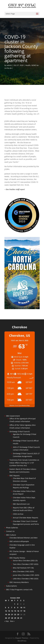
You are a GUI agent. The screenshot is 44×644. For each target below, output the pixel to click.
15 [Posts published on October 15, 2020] (15, 611)
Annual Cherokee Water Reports (26, 518)
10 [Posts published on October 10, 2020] (21, 608)
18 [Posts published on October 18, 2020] (24, 611)
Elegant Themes (22, 638)
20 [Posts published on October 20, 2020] (9, 614)
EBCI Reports (15, 476)
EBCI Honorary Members (19, 582)
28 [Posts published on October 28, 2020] (12, 618)
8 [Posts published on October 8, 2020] (15, 608)
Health (28, 65)
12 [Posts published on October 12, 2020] (6, 611)
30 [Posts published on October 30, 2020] (18, 618)
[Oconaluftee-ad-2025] (22, 232)
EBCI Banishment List (21, 504)
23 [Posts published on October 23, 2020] (18, 614)
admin (9, 65)
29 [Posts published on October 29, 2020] (15, 618)
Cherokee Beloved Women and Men (24, 538)
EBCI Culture (11, 535)
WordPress (22, 641)
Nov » (12, 621)
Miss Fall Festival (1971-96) (23, 568)
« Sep (7, 621)
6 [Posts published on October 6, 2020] (9, 608)
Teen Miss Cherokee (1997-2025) (26, 564)
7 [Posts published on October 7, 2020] (12, 608)
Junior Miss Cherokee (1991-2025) (26, 575)
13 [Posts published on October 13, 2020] (9, 611)
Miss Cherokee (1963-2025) (23, 571)
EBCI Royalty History (17, 558)
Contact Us (10, 531)
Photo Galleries (12, 528)
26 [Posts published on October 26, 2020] (6, 618)
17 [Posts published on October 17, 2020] (21, 611)
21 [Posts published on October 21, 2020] (12, 614)
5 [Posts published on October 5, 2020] (6, 608)
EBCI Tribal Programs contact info (19, 590)
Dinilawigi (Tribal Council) (20, 432)
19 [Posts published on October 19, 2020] (6, 614)
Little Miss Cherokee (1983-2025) (26, 579)
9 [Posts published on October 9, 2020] (18, 608)
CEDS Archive (18, 514)
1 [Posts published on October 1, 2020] (15, 604)
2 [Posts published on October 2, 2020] (18, 604)
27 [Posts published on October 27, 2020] (9, 618)
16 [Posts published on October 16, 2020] (18, 611)
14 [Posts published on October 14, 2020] (12, 611)
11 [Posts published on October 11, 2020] (24, 608)
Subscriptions (11, 586)
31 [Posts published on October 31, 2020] (21, 618)
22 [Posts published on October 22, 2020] (15, 614)
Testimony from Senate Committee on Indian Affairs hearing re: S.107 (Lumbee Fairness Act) (24, 463)
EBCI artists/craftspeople (19, 541)
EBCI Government (13, 416)
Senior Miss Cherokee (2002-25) (25, 561)
